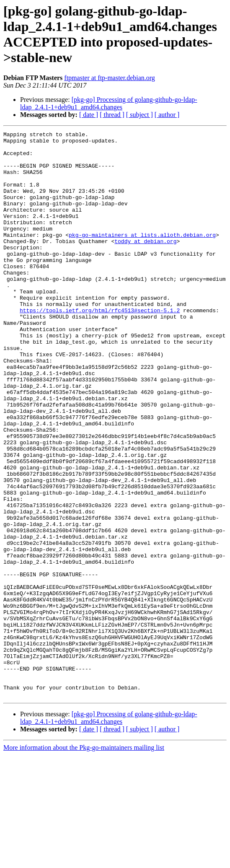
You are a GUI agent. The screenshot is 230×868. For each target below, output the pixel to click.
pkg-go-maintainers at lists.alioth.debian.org (142, 256)
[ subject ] (140, 115)
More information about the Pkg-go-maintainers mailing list (84, 861)
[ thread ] (112, 115)
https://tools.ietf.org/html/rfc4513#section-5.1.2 (100, 347)
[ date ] (89, 115)
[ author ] (167, 115)
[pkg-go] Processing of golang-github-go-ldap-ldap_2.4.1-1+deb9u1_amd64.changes (109, 103)
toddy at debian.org (145, 264)
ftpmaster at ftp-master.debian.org (110, 78)
